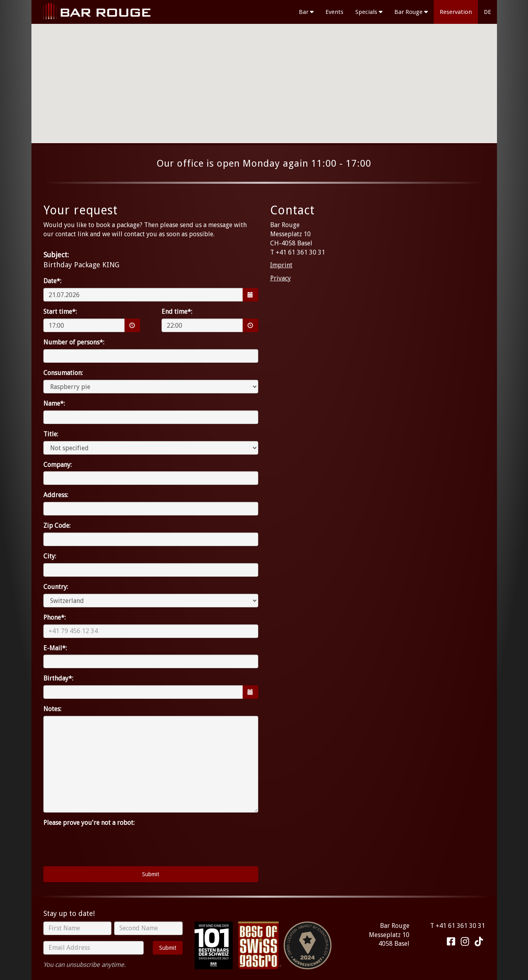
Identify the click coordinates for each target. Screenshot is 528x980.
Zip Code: (57, 526)
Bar (306, 12)
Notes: (52, 709)
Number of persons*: (74, 342)
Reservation (456, 12)
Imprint (281, 265)
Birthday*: (58, 678)
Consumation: (63, 373)
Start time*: (60, 312)
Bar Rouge (411, 12)
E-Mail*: (55, 648)
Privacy (281, 278)
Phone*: (55, 617)
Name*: (54, 403)
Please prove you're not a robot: (89, 823)
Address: (56, 495)
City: (50, 556)
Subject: (56, 255)
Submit (168, 948)
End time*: (177, 312)
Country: (56, 587)
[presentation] (104, 845)
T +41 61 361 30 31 (458, 926)
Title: (51, 434)
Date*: (52, 281)
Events (334, 12)
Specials (369, 12)
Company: (57, 465)
